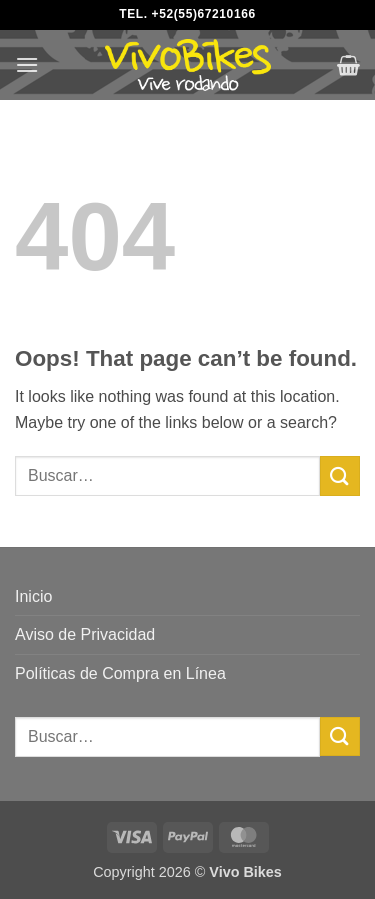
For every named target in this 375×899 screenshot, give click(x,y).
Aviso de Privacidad (85, 634)
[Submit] (340, 475)
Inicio (33, 596)
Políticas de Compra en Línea (120, 673)
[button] (27, 64)
